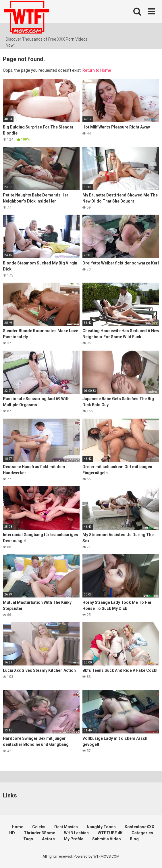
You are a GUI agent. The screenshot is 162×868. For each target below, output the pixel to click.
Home (18, 827)
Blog (134, 839)
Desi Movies (66, 827)
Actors (48, 839)
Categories (142, 833)
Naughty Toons (101, 827)
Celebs (39, 827)
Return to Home (97, 70)
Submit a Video (107, 839)
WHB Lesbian (76, 833)
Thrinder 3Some (39, 833)
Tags (28, 839)
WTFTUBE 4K (110, 833)
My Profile (74, 839)
